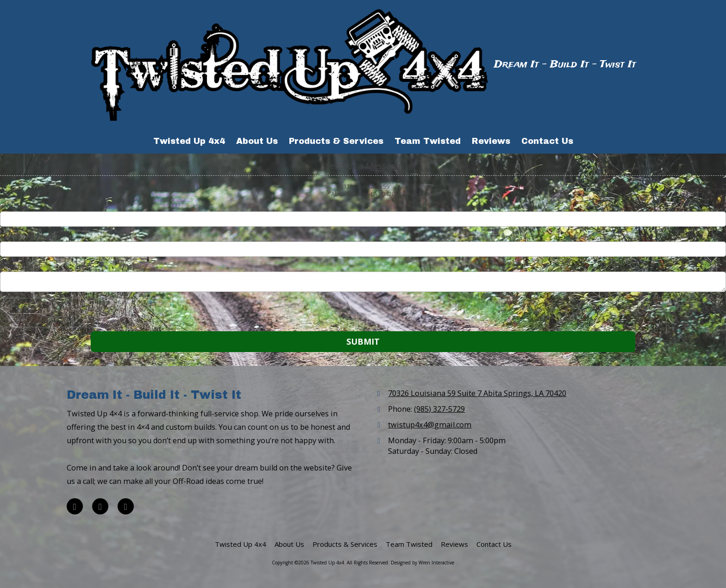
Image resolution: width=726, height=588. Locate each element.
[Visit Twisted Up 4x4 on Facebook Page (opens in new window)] (75, 506)
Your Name (16, 206)
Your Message (20, 266)
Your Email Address (27, 236)
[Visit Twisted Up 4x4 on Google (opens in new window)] (100, 506)
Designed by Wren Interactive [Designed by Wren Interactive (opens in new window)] (422, 563)
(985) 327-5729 (439, 409)
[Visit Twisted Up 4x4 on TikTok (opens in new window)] (126, 506)
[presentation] (59, 313)
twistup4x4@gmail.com (430, 425)
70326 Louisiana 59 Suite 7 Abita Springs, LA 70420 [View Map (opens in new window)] (477, 393)
